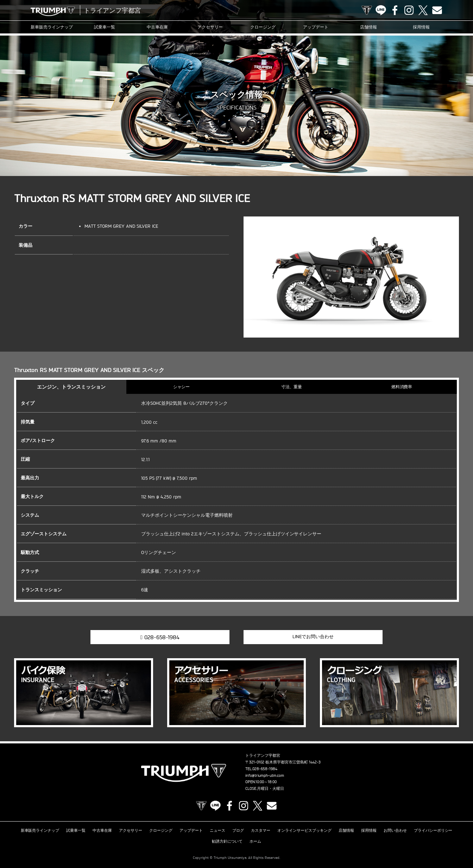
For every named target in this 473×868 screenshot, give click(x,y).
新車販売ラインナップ (40, 830)
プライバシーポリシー (433, 830)
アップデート (316, 27)
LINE (381, 10)
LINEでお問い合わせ (313, 636)
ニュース (217, 830)
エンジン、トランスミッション (71, 387)
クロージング (263, 27)
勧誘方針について (227, 841)
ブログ (238, 830)
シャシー (182, 387)
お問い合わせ (395, 830)
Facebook (395, 10)
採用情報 (421, 27)
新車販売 (52, 27)
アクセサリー (210, 27)
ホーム (255, 841)
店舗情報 (368, 27)
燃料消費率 (402, 387)
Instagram (409, 10)
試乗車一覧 (105, 27)
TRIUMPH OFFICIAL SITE (367, 10)
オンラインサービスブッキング (304, 830)
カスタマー (261, 830)
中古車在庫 (157, 27)
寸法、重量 (292, 387)
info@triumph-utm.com (265, 775)
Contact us (437, 10)
